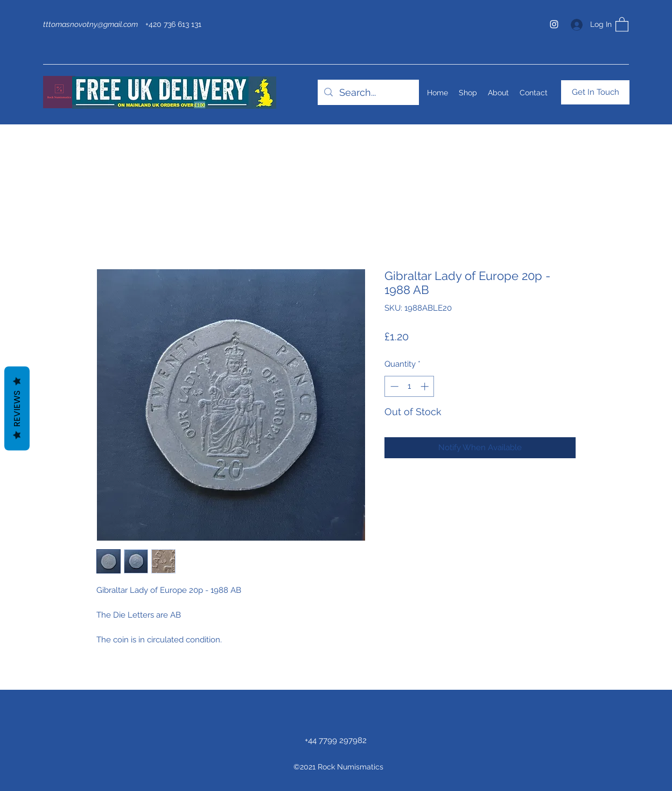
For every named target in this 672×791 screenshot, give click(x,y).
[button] (622, 24)
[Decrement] (393, 386)
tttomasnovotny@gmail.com (90, 24)
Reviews (17, 408)
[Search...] (368, 93)
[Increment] (426, 386)
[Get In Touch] (595, 92)
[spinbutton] (409, 386)
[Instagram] (554, 24)
